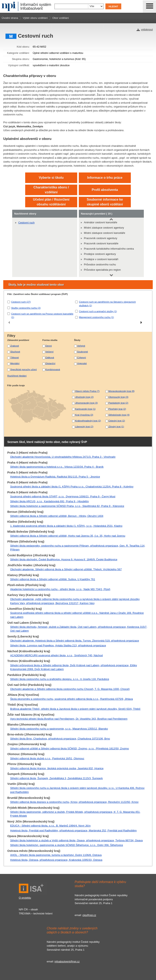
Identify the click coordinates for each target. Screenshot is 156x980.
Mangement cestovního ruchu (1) (96, 317)
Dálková (50, 357)
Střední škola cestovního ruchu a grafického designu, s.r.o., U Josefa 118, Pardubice (60, 679)
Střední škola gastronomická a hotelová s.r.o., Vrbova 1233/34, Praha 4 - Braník (57, 467)
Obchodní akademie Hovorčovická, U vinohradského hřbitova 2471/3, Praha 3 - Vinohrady (63, 457)
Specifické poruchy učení (24, 369)
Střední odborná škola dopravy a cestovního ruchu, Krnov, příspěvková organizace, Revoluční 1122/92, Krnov (74, 802)
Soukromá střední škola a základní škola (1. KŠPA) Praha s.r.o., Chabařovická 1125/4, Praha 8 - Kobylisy (72, 487)
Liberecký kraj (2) (84, 426)
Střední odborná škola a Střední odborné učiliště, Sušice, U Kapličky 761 (53, 579)
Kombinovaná (53, 369)
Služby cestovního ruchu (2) (26, 308)
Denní (49, 346)
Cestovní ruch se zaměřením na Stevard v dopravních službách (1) (107, 304)
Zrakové (15, 346)
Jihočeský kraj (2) (84, 397)
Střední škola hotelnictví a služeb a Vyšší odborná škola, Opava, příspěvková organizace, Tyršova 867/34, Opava (76, 840)
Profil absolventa (105, 190)
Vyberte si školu (51, 178)
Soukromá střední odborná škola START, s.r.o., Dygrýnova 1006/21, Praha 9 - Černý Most (63, 496)
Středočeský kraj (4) (119, 415)
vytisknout (147, 29)
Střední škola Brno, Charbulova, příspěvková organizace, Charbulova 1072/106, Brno (60, 739)
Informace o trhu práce (105, 178)
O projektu (25, 898)
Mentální (15, 363)
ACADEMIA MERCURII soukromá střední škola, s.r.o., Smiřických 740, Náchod (56, 655)
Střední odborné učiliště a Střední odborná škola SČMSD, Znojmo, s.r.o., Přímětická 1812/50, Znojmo (70, 749)
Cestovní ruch (26, 223)
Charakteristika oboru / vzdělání (51, 190)
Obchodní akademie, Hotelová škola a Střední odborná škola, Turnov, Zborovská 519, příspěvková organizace (75, 641)
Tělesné (15, 357)
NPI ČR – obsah (28, 909)
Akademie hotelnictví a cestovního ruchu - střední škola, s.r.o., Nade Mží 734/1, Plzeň (60, 589)
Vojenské (82, 363)
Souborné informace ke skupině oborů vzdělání (105, 202)
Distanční (50, 363)
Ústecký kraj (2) (117, 421)
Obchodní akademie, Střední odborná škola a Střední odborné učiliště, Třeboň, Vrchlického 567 (66, 569)
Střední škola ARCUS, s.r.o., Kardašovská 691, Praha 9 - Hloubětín (49, 501)
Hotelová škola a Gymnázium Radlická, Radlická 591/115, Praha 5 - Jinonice (55, 477)
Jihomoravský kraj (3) (86, 403)
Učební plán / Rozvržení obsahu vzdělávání (51, 202)
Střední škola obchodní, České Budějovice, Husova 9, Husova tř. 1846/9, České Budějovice (64, 559)
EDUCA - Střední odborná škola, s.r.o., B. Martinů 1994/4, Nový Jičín (50, 826)
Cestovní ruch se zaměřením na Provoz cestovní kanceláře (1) (42, 315)
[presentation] (9, 322)
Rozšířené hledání (17, 376)
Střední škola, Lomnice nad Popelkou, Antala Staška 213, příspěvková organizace (58, 645)
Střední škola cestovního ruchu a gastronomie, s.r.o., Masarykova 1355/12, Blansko (59, 729)
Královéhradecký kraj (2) (88, 421)
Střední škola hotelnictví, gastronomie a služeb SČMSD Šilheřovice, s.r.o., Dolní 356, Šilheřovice (67, 845)
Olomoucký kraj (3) (118, 397)
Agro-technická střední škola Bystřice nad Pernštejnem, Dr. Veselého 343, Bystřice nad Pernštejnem (69, 719)
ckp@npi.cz (89, 915)
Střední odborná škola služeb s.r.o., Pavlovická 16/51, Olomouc (47, 758)
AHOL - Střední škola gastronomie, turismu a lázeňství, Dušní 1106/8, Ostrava (56, 855)
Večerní (50, 352)
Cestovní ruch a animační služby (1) (98, 311)
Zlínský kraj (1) (116, 426)
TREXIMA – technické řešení (36, 913)
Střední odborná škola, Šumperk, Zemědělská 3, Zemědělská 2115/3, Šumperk (56, 778)
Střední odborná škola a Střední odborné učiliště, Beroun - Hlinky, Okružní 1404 (57, 516)
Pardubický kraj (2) (118, 403)
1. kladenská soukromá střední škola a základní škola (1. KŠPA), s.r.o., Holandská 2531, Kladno (66, 526)
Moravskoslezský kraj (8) (122, 391)
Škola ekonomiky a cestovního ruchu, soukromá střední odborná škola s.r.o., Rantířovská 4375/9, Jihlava (71, 699)
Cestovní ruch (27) (21, 302)
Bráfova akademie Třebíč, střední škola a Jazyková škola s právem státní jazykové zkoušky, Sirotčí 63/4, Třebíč (75, 709)
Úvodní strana (10, 18)
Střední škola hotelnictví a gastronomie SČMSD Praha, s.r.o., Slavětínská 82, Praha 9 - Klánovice (67, 506)
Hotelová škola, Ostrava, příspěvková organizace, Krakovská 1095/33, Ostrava (56, 860)
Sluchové (15, 352)
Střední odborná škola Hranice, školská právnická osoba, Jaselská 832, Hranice (57, 768)
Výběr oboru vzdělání (35, 18)
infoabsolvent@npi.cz (67, 961)
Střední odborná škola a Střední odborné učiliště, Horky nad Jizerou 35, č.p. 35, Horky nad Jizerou (68, 536)
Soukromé (83, 352)
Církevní (82, 357)
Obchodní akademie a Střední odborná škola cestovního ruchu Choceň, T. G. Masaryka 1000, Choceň (70, 689)
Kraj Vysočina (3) (84, 415)
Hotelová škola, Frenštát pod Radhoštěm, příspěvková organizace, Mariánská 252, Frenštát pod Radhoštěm (73, 830)
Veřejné (81, 346)
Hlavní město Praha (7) (87, 391)
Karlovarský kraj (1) (85, 409)
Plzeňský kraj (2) (117, 409)
